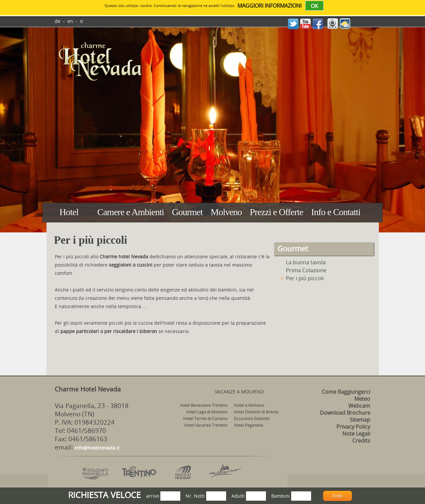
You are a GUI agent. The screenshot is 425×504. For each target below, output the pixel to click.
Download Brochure (345, 413)
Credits (361, 441)
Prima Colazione (303, 270)
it (82, 21)
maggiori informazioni (269, 6)
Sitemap (360, 420)
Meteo (362, 399)
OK (314, 6)
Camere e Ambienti (131, 212)
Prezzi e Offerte (276, 212)
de (58, 21)
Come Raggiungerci (346, 392)
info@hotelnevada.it (97, 448)
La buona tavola (302, 262)
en (70, 21)
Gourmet (187, 212)
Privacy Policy (353, 427)
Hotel (69, 212)
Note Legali (356, 434)
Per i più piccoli (301, 278)
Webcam (359, 406)
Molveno (226, 212)
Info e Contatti (336, 212)
